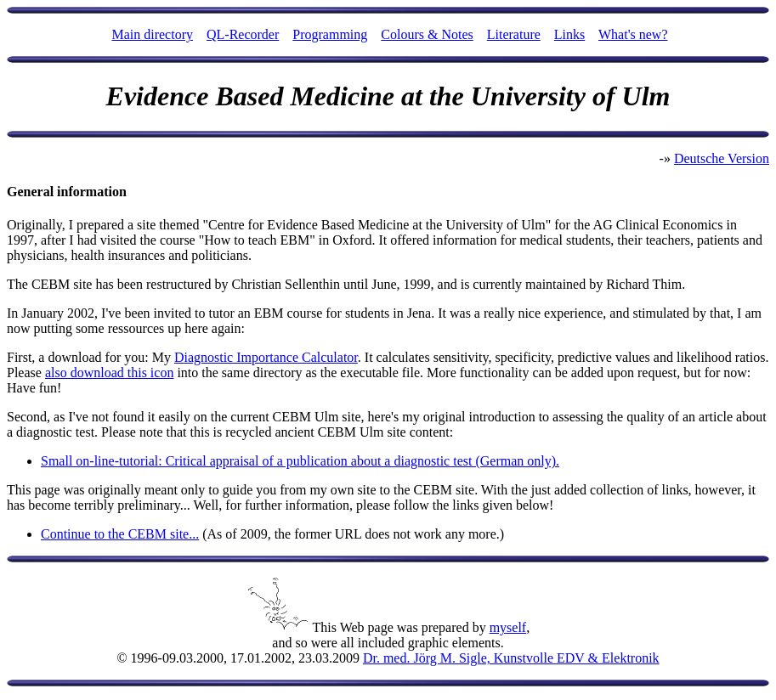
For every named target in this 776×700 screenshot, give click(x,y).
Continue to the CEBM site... (120, 534)
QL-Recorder (243, 34)
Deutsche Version (722, 158)
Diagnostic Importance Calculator (266, 357)
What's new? (633, 34)
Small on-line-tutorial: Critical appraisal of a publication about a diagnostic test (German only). (300, 461)
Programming (330, 34)
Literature (514, 34)
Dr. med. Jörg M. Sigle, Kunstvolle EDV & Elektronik (511, 658)
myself (508, 627)
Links (569, 34)
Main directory (152, 34)
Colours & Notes (427, 34)
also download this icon (110, 373)
